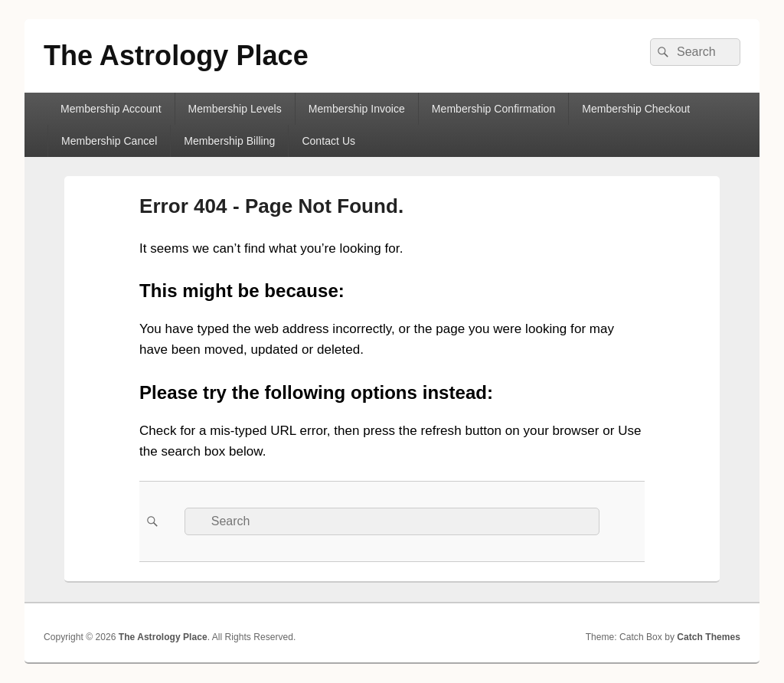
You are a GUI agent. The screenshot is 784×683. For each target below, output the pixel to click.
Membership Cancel (109, 141)
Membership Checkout (636, 109)
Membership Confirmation (493, 109)
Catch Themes (709, 637)
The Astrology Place (176, 56)
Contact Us (328, 141)
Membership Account (111, 109)
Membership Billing (229, 141)
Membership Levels (235, 109)
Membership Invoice (357, 109)
